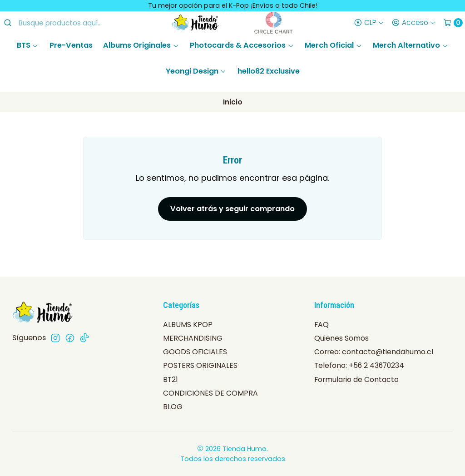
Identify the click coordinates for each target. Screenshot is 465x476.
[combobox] (73, 23)
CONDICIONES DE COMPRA (210, 393)
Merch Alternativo (411, 45)
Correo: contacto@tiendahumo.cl (374, 352)
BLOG (173, 407)
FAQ (322, 325)
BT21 (171, 379)
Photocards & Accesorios (242, 45)
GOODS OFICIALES (195, 352)
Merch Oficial (333, 45)
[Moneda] (369, 23)
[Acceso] (413, 23)
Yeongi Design (196, 71)
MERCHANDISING (193, 338)
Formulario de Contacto (356, 379)
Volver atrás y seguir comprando (232, 209)
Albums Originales (141, 45)
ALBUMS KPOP (188, 325)
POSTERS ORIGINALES (200, 365)
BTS (28, 45)
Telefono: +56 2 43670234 (359, 365)
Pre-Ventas (71, 45)
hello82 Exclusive (269, 71)
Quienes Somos (341, 338)
